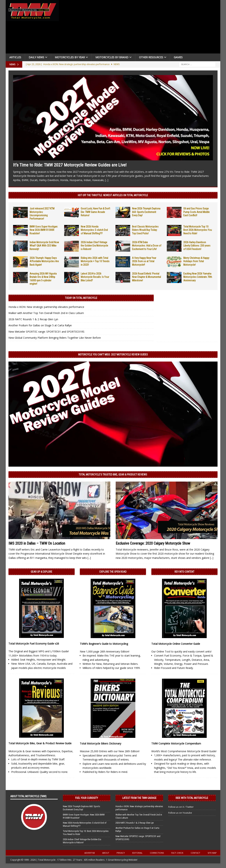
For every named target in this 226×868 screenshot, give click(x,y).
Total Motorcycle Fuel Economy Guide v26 (34, 644)
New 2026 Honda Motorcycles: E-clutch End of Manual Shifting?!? (94, 230)
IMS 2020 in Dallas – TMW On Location (37, 543)
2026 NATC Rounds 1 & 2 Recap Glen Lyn (33, 319)
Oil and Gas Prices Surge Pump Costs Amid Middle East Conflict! (196, 212)
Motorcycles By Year (70, 57)
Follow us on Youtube (180, 813)
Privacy (121, 853)
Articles (15, 57)
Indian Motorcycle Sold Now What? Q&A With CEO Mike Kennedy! (44, 246)
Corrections (157, 853)
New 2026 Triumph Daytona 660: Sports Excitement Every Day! (146, 212)
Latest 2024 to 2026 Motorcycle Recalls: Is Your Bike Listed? (95, 277)
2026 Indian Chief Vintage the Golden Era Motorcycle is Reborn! (94, 246)
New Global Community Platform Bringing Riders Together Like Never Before (55, 338)
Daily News (36, 57)
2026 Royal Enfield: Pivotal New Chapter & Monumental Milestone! (146, 277)
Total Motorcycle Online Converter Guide (176, 644)
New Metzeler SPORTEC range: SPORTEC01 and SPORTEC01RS (46, 332)
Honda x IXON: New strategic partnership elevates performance (46, 307)
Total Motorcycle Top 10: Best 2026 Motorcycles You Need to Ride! (198, 230)
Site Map (212, 853)
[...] (107, 180)
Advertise (90, 853)
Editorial (137, 853)
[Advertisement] (141, 28)
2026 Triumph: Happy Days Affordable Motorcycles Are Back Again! (44, 261)
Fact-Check (177, 853)
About (106, 853)
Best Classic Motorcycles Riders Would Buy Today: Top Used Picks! (145, 230)
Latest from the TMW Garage (139, 798)
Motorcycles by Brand (112, 57)
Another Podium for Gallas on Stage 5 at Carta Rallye (40, 325)
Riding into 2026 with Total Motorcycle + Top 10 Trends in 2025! (95, 261)
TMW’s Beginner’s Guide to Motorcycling (104, 644)
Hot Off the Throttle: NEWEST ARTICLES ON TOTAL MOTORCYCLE (113, 195)
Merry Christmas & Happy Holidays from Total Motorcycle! (196, 261)
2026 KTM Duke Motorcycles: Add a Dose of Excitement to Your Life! (147, 246)
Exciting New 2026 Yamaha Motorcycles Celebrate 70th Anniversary (198, 277)
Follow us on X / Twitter (181, 807)
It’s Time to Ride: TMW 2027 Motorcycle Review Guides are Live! (70, 165)
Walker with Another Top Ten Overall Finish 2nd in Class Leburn (46, 313)
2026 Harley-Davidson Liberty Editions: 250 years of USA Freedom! (197, 246)
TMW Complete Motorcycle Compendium (176, 743)
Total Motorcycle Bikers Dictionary (100, 743)
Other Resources (151, 57)
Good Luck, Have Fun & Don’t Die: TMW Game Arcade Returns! (95, 212)
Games (178, 57)
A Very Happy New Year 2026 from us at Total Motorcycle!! (144, 261)
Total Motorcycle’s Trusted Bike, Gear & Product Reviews (113, 475)
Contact (195, 853)
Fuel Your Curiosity (87, 798)
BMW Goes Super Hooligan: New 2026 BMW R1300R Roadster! (44, 230)
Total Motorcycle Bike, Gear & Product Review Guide (40, 743)
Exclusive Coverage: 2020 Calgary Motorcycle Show (153, 543)
